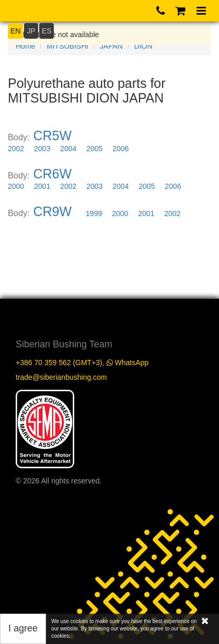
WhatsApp (128, 363)
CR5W (53, 135)
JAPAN (111, 46)
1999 (94, 213)
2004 (68, 149)
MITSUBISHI (67, 46)
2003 (42, 149)
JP (31, 31)
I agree (23, 628)
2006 (120, 149)
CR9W (53, 211)
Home (25, 46)
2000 (16, 186)
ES (47, 31)
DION (143, 46)
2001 (42, 186)
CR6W (53, 174)
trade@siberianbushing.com (61, 377)
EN (15, 31)
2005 (94, 149)
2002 (16, 149)
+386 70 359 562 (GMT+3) (59, 363)
